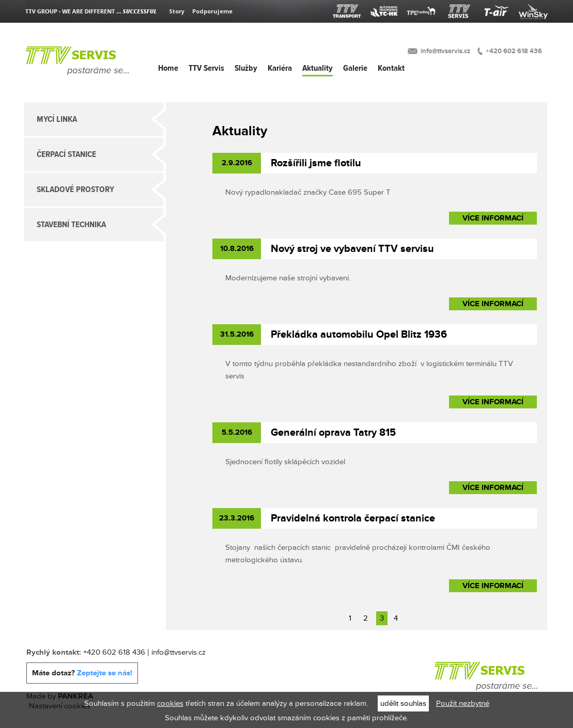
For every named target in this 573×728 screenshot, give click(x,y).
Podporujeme (212, 11)
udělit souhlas (403, 703)
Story (177, 11)
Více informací (493, 218)
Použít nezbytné (463, 703)
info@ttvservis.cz (445, 51)
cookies (170, 703)
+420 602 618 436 (514, 51)
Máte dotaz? (82, 673)
